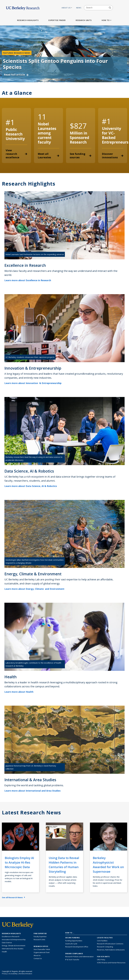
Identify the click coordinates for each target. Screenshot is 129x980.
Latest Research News (31, 812)
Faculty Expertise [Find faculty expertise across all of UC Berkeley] (40, 936)
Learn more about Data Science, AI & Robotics (32, 486)
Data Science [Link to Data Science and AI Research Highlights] (7, 943)
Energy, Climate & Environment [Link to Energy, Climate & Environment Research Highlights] (14, 946)
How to (107, 20)
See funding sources (81, 156)
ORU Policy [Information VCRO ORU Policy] (101, 960)
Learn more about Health (21, 692)
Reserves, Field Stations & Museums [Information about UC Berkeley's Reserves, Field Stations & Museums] (111, 950)
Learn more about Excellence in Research (29, 280)
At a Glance (17, 93)
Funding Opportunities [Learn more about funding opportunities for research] (74, 941)
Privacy (4, 974)
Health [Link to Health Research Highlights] (4, 952)
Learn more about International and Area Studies (34, 791)
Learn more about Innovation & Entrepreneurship (35, 383)
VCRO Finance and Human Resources (111, 963)
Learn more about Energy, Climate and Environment (36, 589)
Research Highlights (28, 20)
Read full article (16, 75)
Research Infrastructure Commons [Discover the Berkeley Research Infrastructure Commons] (110, 944)
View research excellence (16, 154)
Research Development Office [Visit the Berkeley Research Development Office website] (77, 947)
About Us (67, 8)
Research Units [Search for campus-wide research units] (39, 940)
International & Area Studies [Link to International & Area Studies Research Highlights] (13, 949)
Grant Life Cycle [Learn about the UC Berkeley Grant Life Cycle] (71, 944)
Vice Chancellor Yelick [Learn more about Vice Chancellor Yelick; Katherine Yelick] (42, 949)
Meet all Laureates (49, 156)
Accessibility (13, 974)
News (79, 8)
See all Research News (13, 897)
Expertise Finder (57, 20)
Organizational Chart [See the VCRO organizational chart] (42, 952)
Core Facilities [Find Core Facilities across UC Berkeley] (102, 941)
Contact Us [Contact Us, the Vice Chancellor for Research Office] (38, 958)
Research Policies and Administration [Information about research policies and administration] (79, 957)
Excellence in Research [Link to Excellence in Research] (11, 936)
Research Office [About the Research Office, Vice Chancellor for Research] (41, 946)
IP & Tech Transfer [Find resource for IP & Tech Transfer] (72, 960)
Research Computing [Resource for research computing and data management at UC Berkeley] (105, 947)
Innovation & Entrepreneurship (14, 940)
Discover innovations (113, 156)
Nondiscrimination (26, 974)
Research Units (84, 20)
